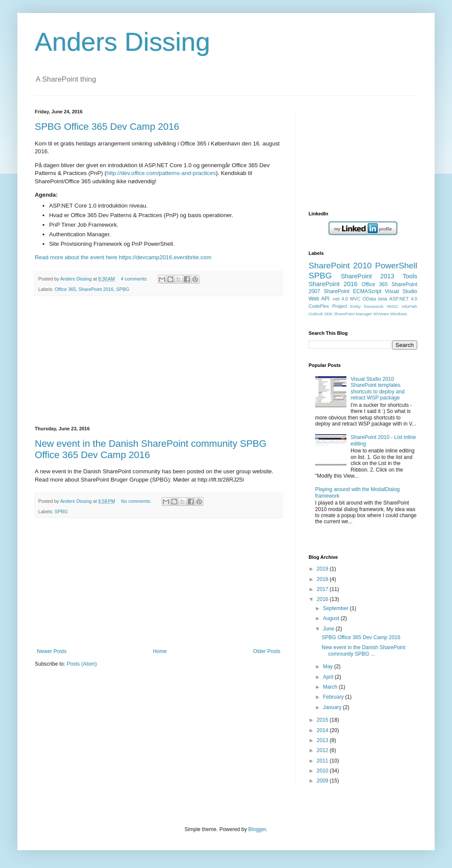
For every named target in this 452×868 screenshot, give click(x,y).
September (336, 608)
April (329, 677)
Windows (399, 314)
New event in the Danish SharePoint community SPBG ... (364, 650)
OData (369, 299)
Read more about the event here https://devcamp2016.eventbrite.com (123, 257)
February (334, 697)
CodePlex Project (328, 306)
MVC (356, 299)
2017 (323, 589)
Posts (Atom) (81, 664)
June (329, 629)
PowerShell (396, 266)
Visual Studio (401, 291)
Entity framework (367, 306)
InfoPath (409, 306)
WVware (381, 314)
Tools (410, 276)
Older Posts (267, 651)
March (331, 687)
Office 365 (65, 289)
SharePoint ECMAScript (353, 291)
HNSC (393, 306)
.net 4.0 (340, 299)
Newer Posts (52, 651)
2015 (323, 720)
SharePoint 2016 (96, 289)
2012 (323, 750)
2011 (323, 761)
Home (160, 651)
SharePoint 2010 (340, 266)
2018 (323, 579)
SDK (329, 314)
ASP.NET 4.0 (403, 299)
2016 (323, 599)
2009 (323, 781)
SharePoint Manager (353, 314)
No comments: (137, 501)
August (332, 618)
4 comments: (135, 279)
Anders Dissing (123, 42)
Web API (319, 299)
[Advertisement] (159, 361)
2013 (323, 740)
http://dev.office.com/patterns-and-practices (161, 173)
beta (383, 299)
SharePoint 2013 (367, 276)
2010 (323, 771)
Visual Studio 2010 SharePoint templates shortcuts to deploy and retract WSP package (378, 388)
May (329, 667)
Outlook (316, 314)
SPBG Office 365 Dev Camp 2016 (107, 127)
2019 (323, 569)
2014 (323, 730)
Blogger (257, 829)
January (333, 707)
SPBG (123, 289)
